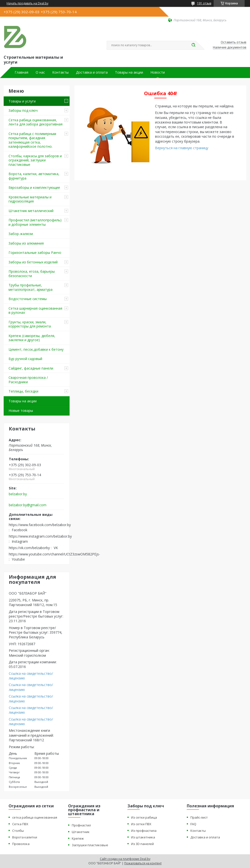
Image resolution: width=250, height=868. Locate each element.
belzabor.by (18, 494)
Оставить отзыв (234, 42)
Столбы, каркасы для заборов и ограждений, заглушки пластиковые (35, 160)
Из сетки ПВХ (141, 824)
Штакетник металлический (31, 211)
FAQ (193, 824)
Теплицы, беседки (23, 391)
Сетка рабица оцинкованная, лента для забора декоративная (36, 122)
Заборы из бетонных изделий (33, 262)
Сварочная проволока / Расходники (28, 380)
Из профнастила (144, 831)
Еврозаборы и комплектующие (34, 187)
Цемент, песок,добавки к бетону (36, 349)
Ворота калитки (25, 837)
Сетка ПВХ (20, 824)
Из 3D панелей (142, 844)
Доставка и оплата (92, 72)
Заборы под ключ (23, 110)
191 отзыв (204, 3)
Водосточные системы (28, 299)
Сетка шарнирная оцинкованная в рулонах (35, 310)
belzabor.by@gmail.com (28, 505)
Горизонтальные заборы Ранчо (35, 253)
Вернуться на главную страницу (182, 148)
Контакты (60, 72)
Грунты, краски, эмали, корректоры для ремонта (30, 324)
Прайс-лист (199, 817)
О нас (40, 72)
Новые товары (21, 411)
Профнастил (81, 825)
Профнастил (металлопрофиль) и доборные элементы (35, 222)
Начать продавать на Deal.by (27, 3)
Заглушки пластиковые (90, 845)
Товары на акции (129, 72)
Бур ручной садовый (25, 359)
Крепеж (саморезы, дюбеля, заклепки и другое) (32, 338)
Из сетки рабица (144, 817)
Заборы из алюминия (26, 243)
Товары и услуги (22, 101)
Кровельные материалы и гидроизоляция (30, 199)
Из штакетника (143, 837)
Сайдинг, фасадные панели (31, 368)
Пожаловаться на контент (143, 863)
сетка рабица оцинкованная (35, 817)
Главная (21, 72)
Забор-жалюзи (21, 234)
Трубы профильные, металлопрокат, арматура (31, 287)
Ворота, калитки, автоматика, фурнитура (34, 176)
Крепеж (78, 838)
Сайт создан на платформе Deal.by (125, 859)
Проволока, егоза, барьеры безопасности (32, 274)
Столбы (18, 831)
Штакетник (81, 832)
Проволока (21, 844)
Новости (158, 72)
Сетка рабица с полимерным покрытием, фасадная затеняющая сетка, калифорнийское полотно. (32, 140)
